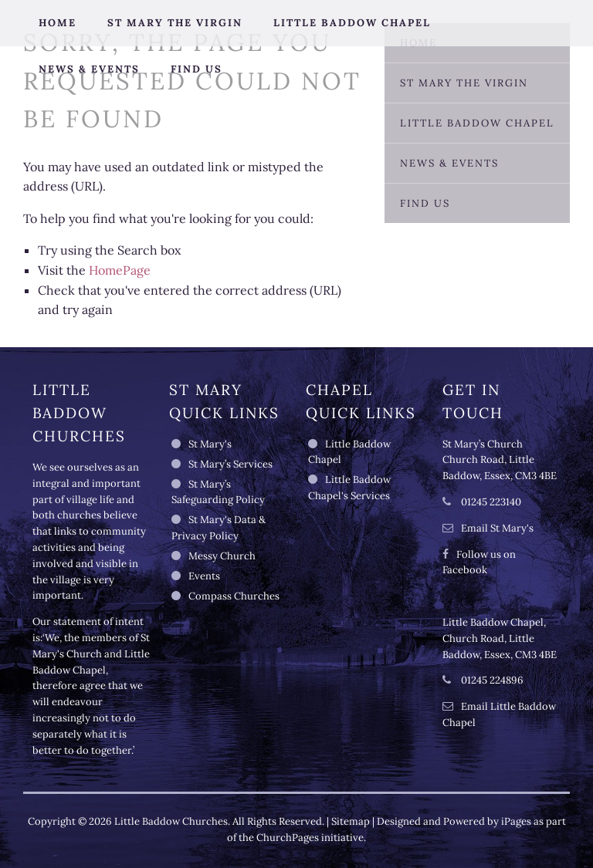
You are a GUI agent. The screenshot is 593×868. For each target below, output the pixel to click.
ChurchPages (288, 838)
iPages (516, 821)
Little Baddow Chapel (352, 23)
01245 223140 (490, 502)
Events (204, 576)
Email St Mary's (497, 528)
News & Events (89, 69)
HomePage (120, 270)
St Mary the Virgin (175, 23)
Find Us (197, 69)
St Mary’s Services (230, 464)
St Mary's (210, 444)
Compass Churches (234, 596)
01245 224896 (491, 680)
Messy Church (222, 556)
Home (58, 23)
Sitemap (351, 821)
